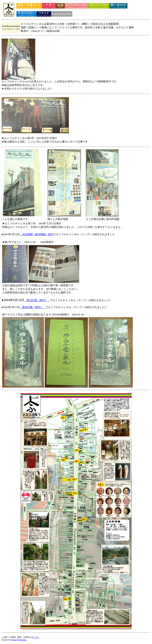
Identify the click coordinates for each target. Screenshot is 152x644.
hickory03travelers (19, 640)
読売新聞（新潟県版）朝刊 (37, 234)
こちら (36, 637)
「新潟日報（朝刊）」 (37, 300)
